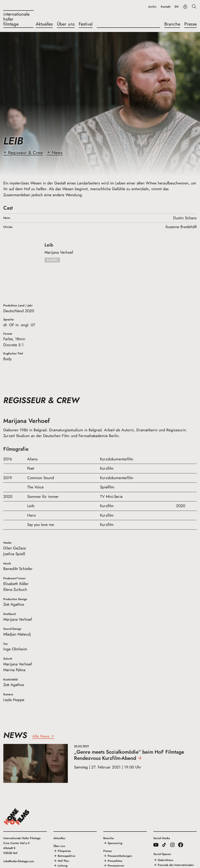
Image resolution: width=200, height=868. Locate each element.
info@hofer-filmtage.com (19, 861)
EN (177, 7)
